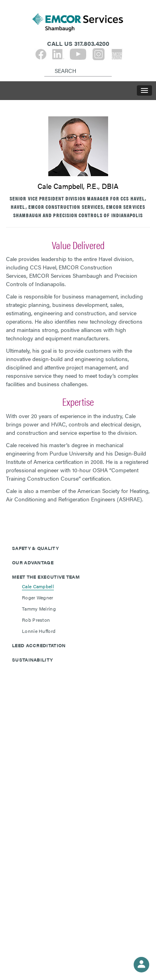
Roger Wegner (38, 597)
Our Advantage (33, 562)
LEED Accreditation (39, 645)
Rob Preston (36, 620)
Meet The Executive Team (46, 577)
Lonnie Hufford (39, 631)
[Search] (46, 64)
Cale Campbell (38, 586)
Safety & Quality (35, 548)
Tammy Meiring (39, 609)
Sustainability (32, 660)
